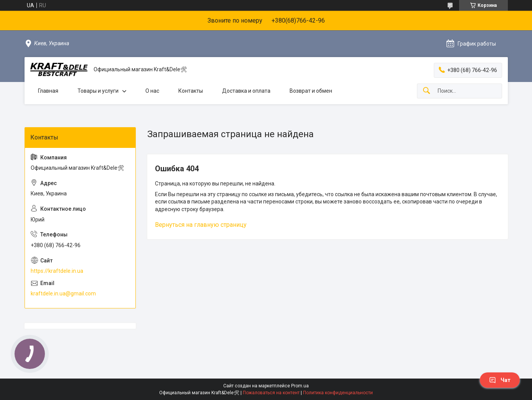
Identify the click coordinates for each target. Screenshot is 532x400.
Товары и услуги (98, 91)
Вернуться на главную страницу (201, 225)
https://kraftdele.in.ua (57, 271)
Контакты (191, 91)
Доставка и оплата (246, 91)
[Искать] (427, 91)
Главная (48, 91)
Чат (500, 380)
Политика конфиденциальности (338, 393)
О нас (152, 91)
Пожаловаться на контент (271, 393)
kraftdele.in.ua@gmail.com (63, 293)
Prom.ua (300, 386)
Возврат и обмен (311, 91)
